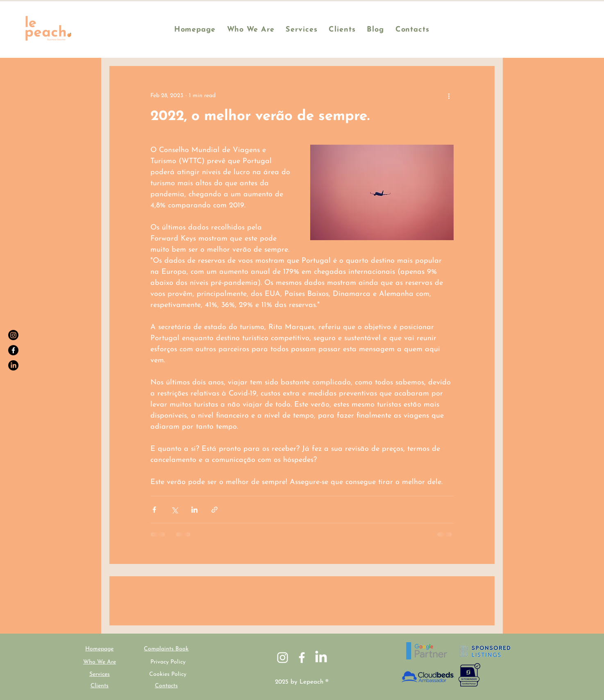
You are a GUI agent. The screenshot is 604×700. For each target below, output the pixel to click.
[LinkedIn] (13, 365)
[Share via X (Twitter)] (174, 510)
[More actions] (449, 95)
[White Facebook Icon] (302, 658)
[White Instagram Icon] (283, 658)
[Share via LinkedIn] (194, 510)
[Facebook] (13, 350)
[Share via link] (215, 510)
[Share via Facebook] (154, 510)
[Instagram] (13, 335)
